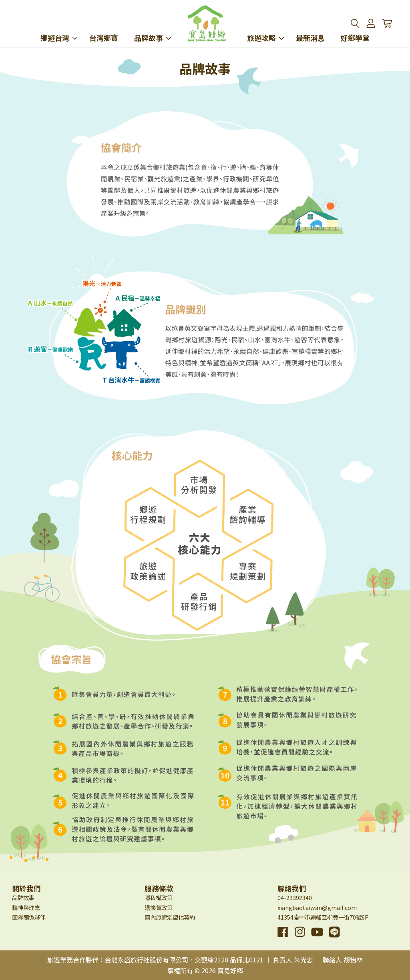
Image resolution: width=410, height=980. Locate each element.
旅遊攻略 (265, 27)
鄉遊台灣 (59, 27)
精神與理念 (26, 907)
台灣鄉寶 (104, 27)
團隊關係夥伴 (29, 917)
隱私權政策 (159, 897)
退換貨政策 (159, 907)
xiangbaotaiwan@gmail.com (317, 907)
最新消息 (310, 27)
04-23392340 (295, 897)
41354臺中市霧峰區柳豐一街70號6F (323, 917)
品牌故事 (153, 27)
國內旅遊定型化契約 (170, 917)
